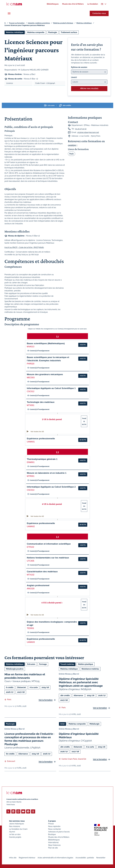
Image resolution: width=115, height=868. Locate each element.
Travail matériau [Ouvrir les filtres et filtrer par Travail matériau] (67, 664)
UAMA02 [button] (31, 526)
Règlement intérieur (27, 858)
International (53, 842)
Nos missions (15, 826)
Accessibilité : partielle (85, 858)
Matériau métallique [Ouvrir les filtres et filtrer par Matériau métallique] (15, 32)
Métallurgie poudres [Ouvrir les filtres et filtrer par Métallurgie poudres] (15, 669)
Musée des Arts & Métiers (59, 837)
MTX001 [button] (31, 405)
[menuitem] (53, 4)
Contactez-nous (99, 13)
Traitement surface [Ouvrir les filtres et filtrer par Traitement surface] (69, 32)
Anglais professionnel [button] (38, 585)
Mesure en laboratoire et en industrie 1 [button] (47, 473)
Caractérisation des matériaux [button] (42, 572)
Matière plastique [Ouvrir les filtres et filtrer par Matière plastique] (85, 664)
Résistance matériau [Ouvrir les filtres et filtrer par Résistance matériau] (90, 669)
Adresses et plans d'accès (59, 832)
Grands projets (15, 837)
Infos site (13, 858)
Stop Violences (54, 845)
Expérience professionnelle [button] (41, 439)
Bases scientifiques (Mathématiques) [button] (46, 343)
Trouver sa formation (17, 23)
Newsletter (101, 858)
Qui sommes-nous (17, 821)
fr (5, 23)
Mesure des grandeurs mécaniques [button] (45, 374)
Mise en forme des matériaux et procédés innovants (25, 676)
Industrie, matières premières (39, 23)
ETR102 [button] (30, 547)
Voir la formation (46, 700)
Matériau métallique (84, 23)
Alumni (12, 832)
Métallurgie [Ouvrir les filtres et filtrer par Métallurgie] (94, 724)
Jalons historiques (17, 824)
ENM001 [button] (31, 462)
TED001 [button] (30, 628)
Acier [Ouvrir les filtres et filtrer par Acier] (62, 724)
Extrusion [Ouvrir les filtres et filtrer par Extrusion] (31, 664)
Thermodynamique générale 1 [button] (42, 459)
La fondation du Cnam (18, 829)
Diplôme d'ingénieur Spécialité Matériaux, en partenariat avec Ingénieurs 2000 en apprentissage (81, 682)
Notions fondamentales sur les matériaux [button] (48, 558)
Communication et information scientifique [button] (49, 544)
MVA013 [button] (31, 347)
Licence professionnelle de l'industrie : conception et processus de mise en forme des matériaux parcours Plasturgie (29, 739)
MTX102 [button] (31, 575)
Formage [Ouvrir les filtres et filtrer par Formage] (43, 664)
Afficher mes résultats (89, 88)
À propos (52, 821)
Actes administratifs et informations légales (55, 858)
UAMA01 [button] (31, 442)
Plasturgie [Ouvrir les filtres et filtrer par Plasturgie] (53, 32)
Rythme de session (79, 67)
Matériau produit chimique (63, 23)
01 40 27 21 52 (81, 129)
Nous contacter (55, 829)
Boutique (52, 834)
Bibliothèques (54, 840)
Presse (51, 824)
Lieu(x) (74, 77)
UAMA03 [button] (31, 642)
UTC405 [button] (31, 561)
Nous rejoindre (54, 826)
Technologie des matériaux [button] (41, 402)
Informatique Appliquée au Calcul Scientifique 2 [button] (51, 487)
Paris (72, 154)
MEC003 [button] (31, 378)
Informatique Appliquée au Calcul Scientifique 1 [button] (51, 388)
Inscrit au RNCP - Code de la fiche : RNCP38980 (24, 247)
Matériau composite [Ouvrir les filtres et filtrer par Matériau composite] (36, 32)
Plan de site (53, 848)
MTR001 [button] (31, 476)
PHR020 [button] (31, 364)
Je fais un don (15, 834)
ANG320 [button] (31, 589)
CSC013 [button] (31, 490)
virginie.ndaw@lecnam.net (88, 132)
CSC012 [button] (31, 391)
